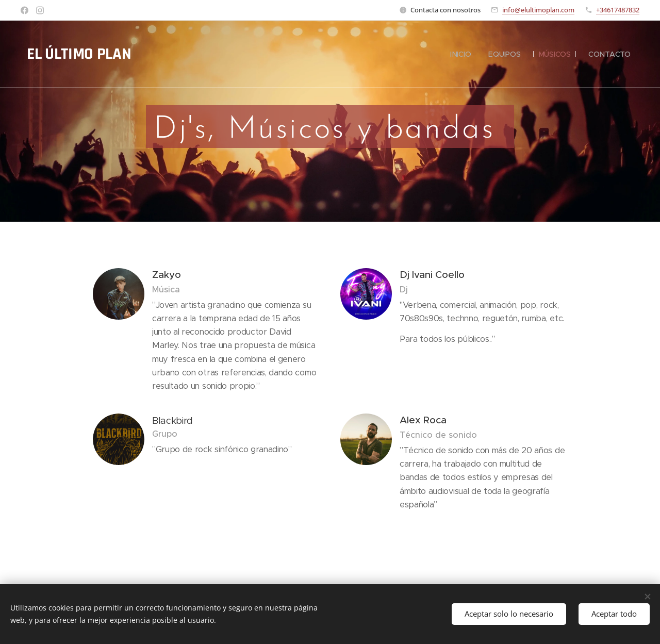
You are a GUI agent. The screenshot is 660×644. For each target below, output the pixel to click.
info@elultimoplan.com (538, 10)
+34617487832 (618, 10)
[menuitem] (459, 54)
